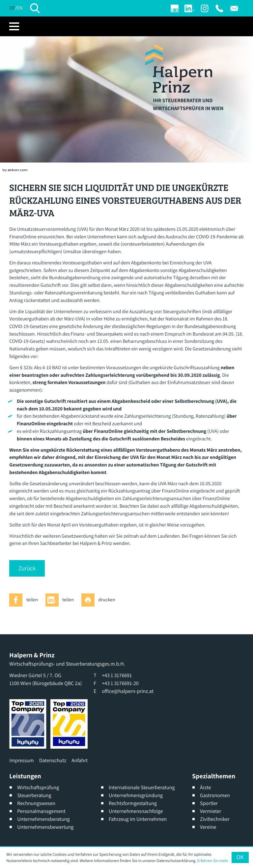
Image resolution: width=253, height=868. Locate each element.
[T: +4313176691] (219, 8)
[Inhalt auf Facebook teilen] (25, 600)
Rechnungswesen (36, 803)
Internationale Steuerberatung (142, 787)
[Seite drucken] (100, 600)
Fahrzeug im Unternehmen (138, 819)
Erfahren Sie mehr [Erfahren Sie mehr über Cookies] (213, 861)
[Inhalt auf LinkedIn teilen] (62, 600)
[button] (27, 568)
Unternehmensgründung (136, 795)
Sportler (209, 803)
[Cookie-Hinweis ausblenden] (240, 857)
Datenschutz (53, 760)
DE (12, 8)
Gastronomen (215, 795)
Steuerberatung (34, 795)
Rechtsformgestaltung (133, 803)
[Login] (175, 8)
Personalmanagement (41, 811)
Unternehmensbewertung (45, 827)
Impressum (21, 760)
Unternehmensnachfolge (136, 811)
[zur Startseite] (179, 68)
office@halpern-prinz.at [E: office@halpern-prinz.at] (128, 691)
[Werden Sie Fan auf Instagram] (205, 8)
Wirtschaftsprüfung (38, 787)
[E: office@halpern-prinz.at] (234, 8)
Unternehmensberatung (43, 819)
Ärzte (206, 787)
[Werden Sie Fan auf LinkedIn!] (189, 8)
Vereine (208, 827)
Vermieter (211, 811)
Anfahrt (80, 760)
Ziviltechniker (215, 819)
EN (20, 8)
